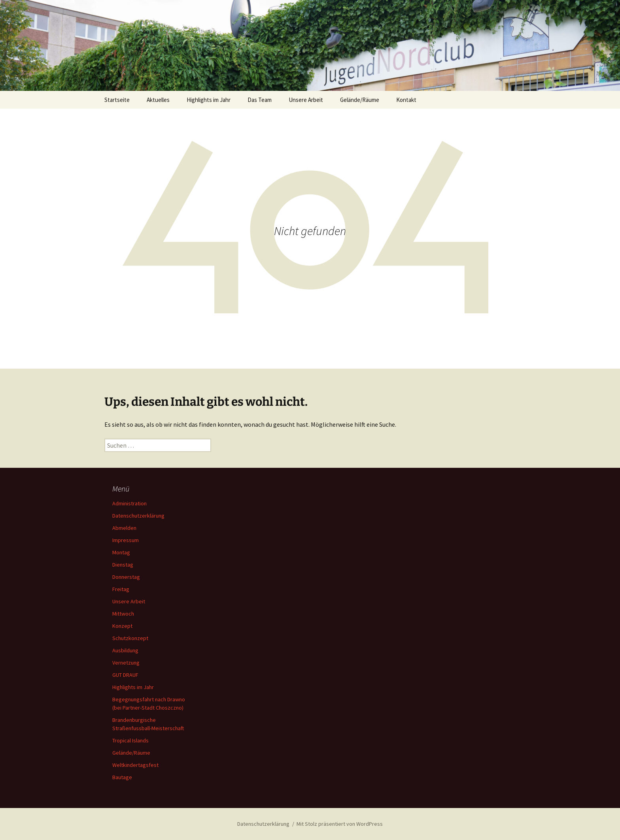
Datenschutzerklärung (138, 516)
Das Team (260, 100)
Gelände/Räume (360, 100)
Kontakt (406, 100)
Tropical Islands (130, 740)
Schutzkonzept (130, 638)
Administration (129, 503)
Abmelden (124, 528)
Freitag (121, 589)
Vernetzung (126, 663)
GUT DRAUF (125, 675)
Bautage (122, 777)
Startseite (117, 100)
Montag (121, 552)
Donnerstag (126, 577)
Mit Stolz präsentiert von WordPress (340, 824)
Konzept (122, 626)
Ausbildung (125, 650)
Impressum (126, 540)
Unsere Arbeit (306, 100)
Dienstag (123, 565)
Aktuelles (158, 100)
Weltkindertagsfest (135, 765)
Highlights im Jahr (209, 100)
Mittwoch (123, 614)
